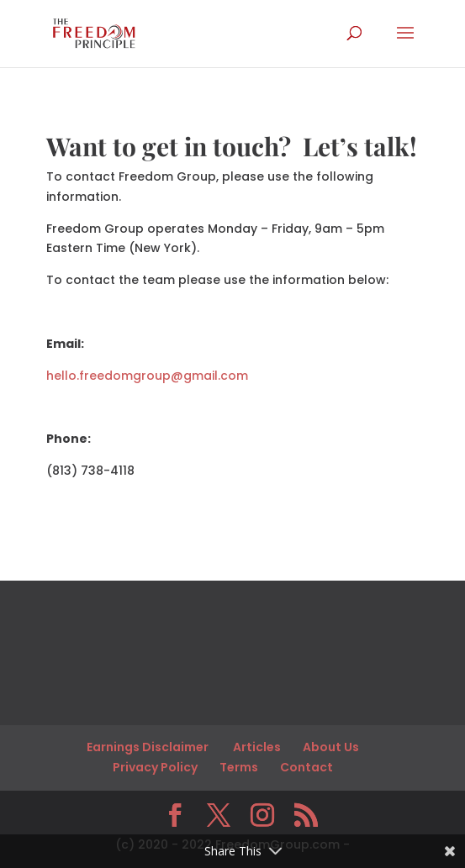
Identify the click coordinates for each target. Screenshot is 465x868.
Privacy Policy (155, 767)
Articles (257, 747)
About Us (331, 747)
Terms (239, 767)
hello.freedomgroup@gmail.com (147, 376)
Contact (306, 767)
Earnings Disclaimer (149, 747)
